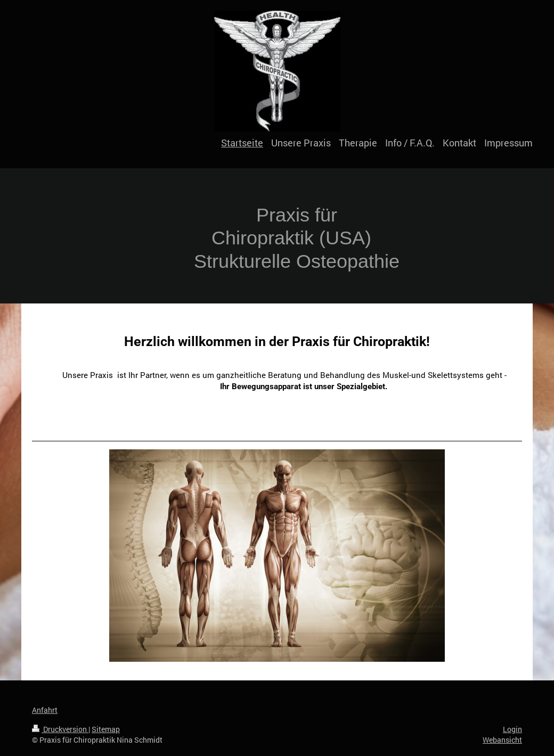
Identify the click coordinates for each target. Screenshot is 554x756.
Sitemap (106, 729)
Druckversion (60, 729)
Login (512, 729)
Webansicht (502, 740)
